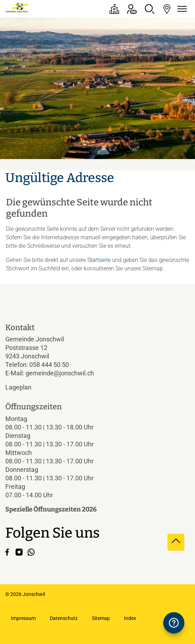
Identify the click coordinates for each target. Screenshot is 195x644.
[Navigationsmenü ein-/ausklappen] (181, 9)
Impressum (23, 618)
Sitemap (101, 618)
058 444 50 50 (49, 365)
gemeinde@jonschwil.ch (60, 373)
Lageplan (24, 387)
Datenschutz (64, 618)
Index (130, 618)
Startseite (99, 260)
